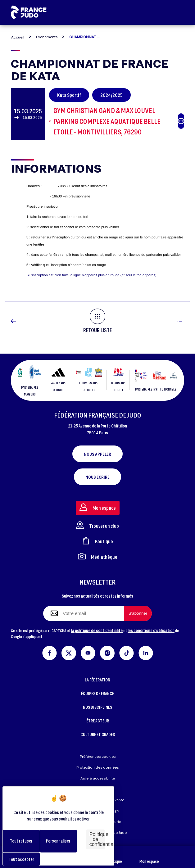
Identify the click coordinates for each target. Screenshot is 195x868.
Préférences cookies (98, 756)
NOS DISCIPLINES (97, 707)
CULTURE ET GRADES (98, 734)
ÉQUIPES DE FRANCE (97, 693)
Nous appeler (97, 454)
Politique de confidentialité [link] (97, 839)
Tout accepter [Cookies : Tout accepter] (21, 859)
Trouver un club (97, 525)
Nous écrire (97, 477)
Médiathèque (98, 556)
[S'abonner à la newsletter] (138, 613)
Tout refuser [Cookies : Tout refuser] (21, 841)
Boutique (114, 857)
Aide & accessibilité (98, 778)
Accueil (18, 37)
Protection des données (97, 767)
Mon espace (149, 857)
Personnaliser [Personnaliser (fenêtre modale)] (58, 841)
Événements (47, 37)
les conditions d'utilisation (151, 630)
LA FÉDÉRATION (97, 680)
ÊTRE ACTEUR (98, 721)
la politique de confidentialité (97, 630)
